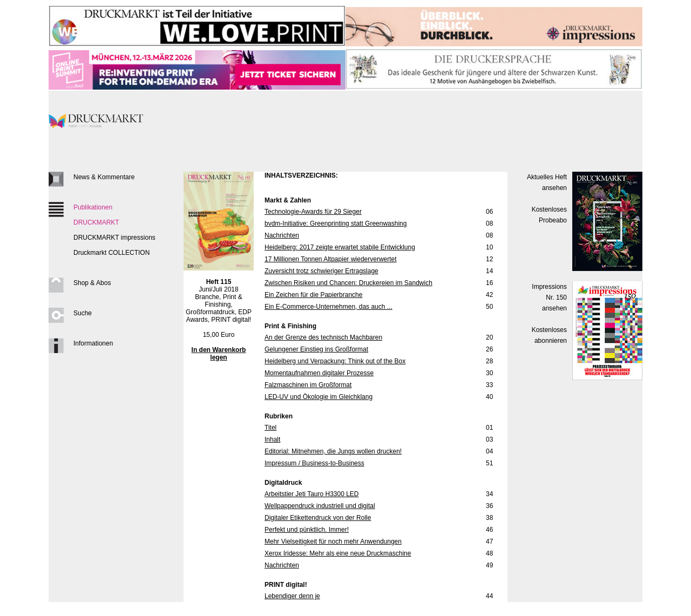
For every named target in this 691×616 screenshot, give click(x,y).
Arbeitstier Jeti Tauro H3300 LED (312, 494)
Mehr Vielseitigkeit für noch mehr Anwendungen (333, 541)
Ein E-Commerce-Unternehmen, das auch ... (328, 307)
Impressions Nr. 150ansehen (549, 297)
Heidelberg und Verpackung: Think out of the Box (335, 361)
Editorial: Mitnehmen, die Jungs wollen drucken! (333, 451)
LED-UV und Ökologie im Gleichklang (319, 397)
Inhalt (272, 439)
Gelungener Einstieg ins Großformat (316, 349)
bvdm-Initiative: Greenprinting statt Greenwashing (336, 224)
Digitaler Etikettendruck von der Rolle (318, 518)
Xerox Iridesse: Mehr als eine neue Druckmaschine (338, 553)
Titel (270, 428)
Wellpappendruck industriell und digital (320, 506)
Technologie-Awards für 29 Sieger (313, 212)
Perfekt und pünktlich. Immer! (307, 530)
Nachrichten (282, 235)
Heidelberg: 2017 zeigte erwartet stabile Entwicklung (340, 247)
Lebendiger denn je (292, 596)
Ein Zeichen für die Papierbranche (313, 295)
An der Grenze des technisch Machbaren (323, 337)
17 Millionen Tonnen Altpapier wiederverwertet (331, 259)
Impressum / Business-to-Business (314, 463)
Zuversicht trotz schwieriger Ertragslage (321, 271)
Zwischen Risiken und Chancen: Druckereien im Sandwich (348, 283)
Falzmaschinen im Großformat (308, 385)
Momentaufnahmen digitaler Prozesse (319, 373)
